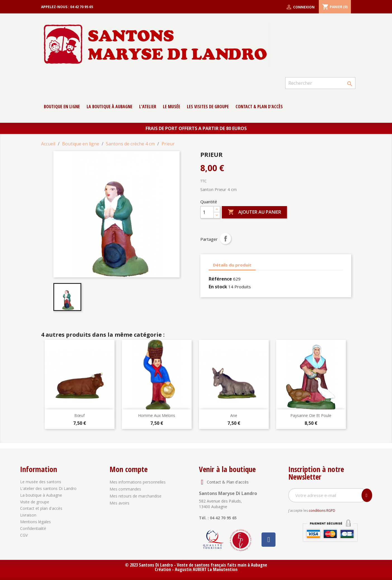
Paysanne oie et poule (311, 415)
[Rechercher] (320, 83)
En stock (218, 287)
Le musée (172, 107)
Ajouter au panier (254, 212)
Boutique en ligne (62, 107)
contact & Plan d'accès (259, 107)
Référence (220, 279)
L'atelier (148, 107)
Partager (225, 239)
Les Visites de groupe (208, 107)
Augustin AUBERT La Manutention (206, 569)
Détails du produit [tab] (232, 265)
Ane (234, 415)
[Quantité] (207, 212)
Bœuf (79, 415)
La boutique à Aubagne (110, 107)
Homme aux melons (157, 415)
